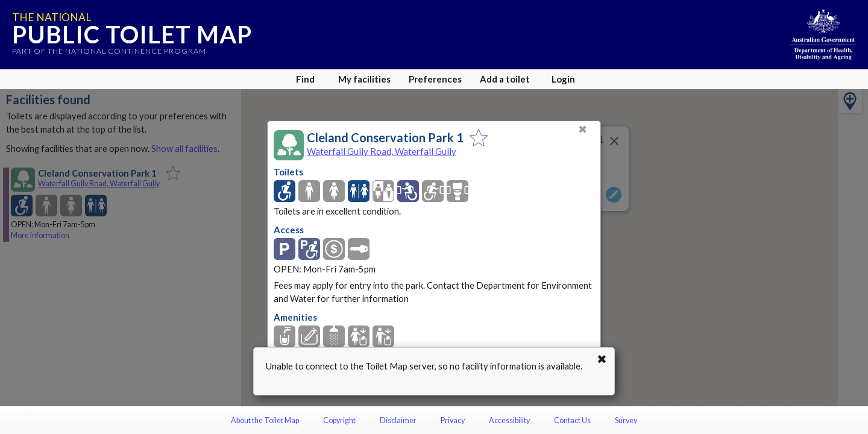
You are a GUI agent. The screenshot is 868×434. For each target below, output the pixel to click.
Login (563, 79)
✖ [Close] (583, 129)
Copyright (339, 420)
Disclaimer (398, 420)
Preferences (435, 79)
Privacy (453, 420)
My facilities (364, 79)
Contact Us (572, 420)
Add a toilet (505, 79)
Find (305, 79)
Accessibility (509, 420)
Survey (626, 420)
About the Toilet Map (265, 420)
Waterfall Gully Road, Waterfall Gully (382, 151)
